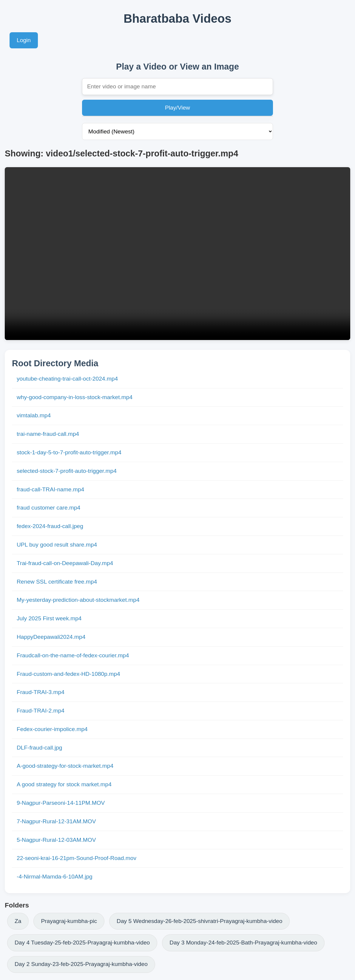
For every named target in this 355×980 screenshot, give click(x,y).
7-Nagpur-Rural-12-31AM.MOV (56, 821)
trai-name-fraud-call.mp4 (48, 434)
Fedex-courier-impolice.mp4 (52, 729)
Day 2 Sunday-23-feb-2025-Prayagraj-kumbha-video (81, 964)
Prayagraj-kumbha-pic (69, 921)
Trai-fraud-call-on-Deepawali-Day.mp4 (65, 563)
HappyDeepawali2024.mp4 (51, 637)
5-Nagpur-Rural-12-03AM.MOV (56, 840)
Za (18, 921)
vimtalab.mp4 (34, 415)
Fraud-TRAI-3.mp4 (41, 692)
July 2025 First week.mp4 (49, 618)
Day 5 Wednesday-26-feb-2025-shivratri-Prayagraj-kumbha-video (199, 921)
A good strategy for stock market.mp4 (64, 784)
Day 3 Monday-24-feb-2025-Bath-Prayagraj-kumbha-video (243, 943)
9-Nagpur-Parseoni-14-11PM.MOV (61, 803)
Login (24, 40)
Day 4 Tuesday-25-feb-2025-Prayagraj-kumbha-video (82, 943)
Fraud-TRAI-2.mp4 (41, 711)
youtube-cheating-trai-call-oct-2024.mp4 (67, 379)
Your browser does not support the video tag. (177, 254)
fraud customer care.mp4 (48, 508)
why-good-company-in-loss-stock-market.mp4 (75, 397)
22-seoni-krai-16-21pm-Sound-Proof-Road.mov (77, 858)
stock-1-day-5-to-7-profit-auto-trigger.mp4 (69, 452)
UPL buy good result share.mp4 (57, 545)
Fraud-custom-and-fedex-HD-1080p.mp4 (68, 674)
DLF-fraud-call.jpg (40, 748)
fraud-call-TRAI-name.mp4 (50, 489)
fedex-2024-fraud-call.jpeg (50, 526)
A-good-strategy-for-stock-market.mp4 (65, 766)
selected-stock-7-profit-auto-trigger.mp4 (67, 471)
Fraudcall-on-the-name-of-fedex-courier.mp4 (73, 655)
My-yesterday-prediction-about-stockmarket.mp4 (78, 600)
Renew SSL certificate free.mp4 (57, 582)
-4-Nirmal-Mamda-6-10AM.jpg (55, 877)
